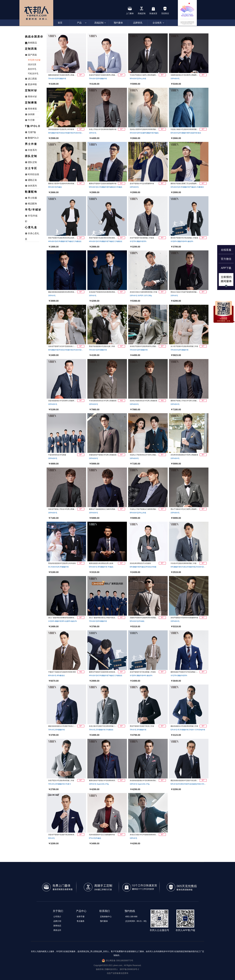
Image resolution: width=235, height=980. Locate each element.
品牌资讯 (138, 23)
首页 (60, 23)
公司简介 (57, 917)
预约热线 (130, 911)
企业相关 (157, 23)
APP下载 (226, 268)
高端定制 (99, 23)
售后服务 (81, 921)
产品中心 (81, 911)
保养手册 (81, 917)
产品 (79, 23)
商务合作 (57, 930)
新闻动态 (57, 926)
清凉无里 (32, 64)
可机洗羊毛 (33, 74)
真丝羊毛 (32, 69)
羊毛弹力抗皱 (34, 60)
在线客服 (226, 250)
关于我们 (58, 911)
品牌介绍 (57, 921)
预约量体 (118, 23)
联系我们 (105, 911)
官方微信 (226, 259)
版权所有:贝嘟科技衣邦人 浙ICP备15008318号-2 (117, 969)
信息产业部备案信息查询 (117, 973)
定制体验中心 (106, 917)
